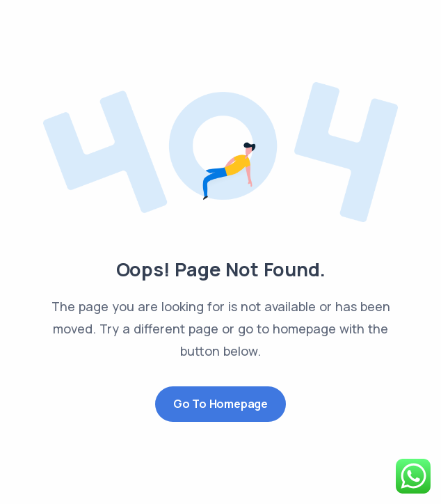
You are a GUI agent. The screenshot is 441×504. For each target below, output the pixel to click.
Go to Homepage (220, 404)
